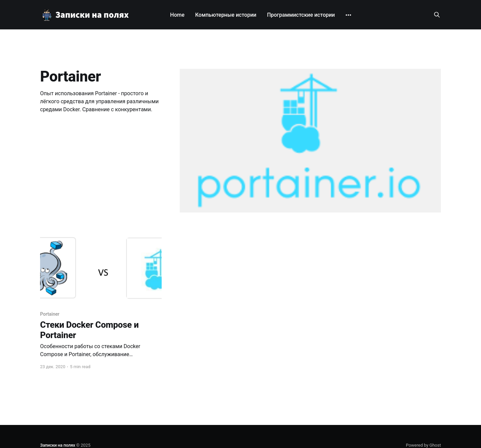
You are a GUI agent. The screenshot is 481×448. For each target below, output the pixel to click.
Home (177, 15)
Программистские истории (301, 15)
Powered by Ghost (423, 445)
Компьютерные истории (226, 15)
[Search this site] (437, 15)
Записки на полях (58, 445)
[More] (348, 15)
